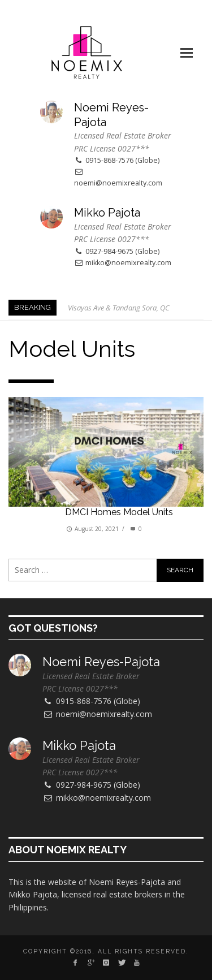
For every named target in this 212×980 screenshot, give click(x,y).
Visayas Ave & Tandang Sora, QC (119, 308)
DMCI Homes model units (119, 512)
